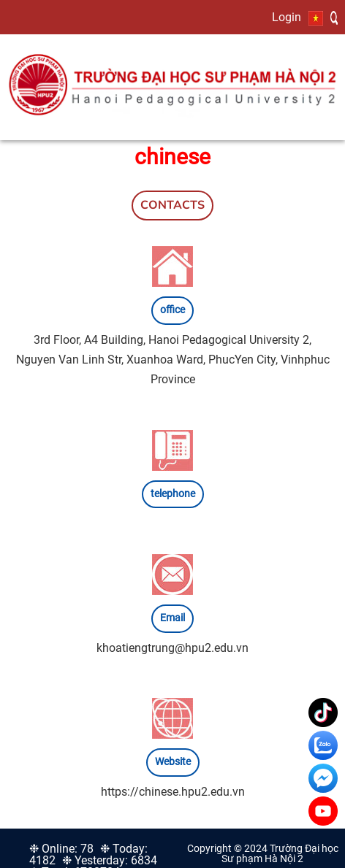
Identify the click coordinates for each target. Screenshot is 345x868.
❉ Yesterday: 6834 (110, 860)
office (172, 310)
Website (173, 762)
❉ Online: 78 (61, 849)
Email (172, 618)
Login (287, 17)
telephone (173, 494)
